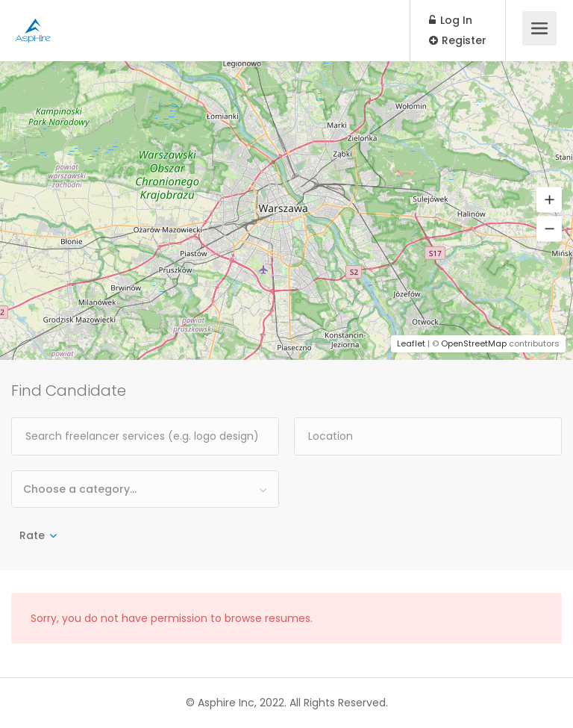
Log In (451, 20)
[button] (549, 200)
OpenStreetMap (474, 343)
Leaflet (411, 343)
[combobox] (145, 489)
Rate (32, 535)
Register (458, 40)
